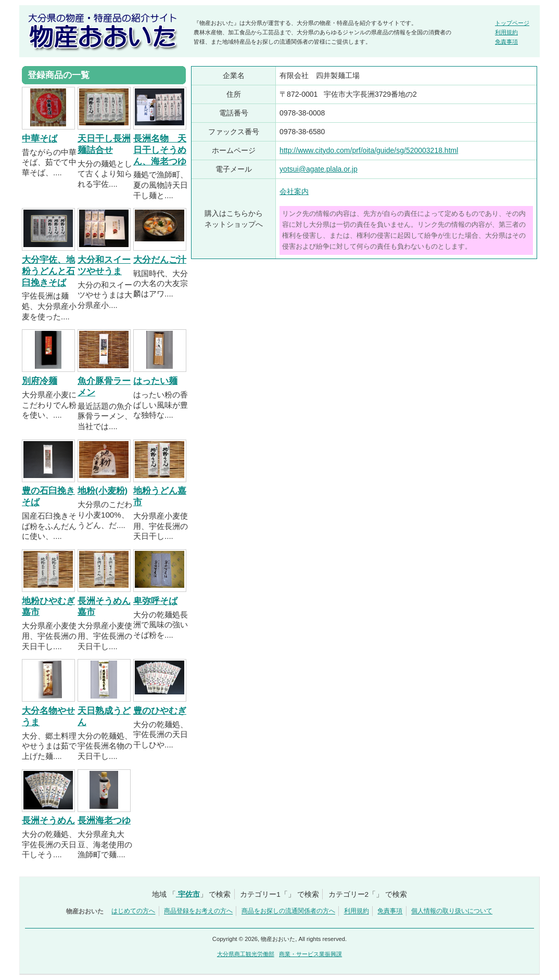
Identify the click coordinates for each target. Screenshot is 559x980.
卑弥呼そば (155, 601)
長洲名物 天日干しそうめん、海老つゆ (160, 150)
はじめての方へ (133, 911)
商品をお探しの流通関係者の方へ (288, 911)
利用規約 (506, 32)
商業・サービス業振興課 (310, 954)
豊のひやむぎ (160, 711)
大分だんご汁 (160, 260)
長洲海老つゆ (104, 821)
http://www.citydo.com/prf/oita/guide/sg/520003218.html (369, 150)
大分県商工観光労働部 (246, 954)
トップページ (512, 23)
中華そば (40, 139)
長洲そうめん (48, 821)
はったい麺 (155, 381)
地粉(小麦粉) (103, 491)
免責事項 (506, 42)
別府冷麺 (40, 381)
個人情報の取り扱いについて (452, 911)
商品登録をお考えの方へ (198, 911)
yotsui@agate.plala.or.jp (319, 169)
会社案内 (294, 191)
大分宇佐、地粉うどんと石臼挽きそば (48, 271)
